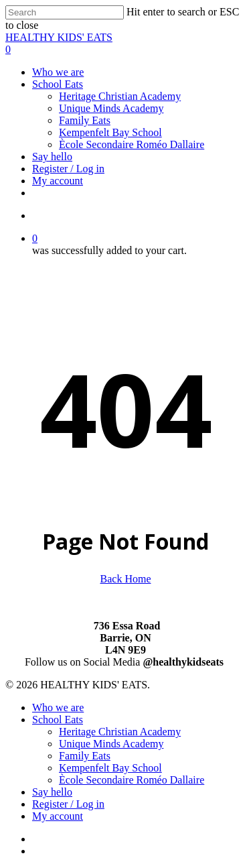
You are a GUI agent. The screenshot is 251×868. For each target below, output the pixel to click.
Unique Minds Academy (111, 744)
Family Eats (85, 756)
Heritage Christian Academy (120, 732)
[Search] (65, 12)
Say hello (52, 792)
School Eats (58, 720)
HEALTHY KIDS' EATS (59, 37)
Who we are (58, 707)
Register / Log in (68, 804)
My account (58, 816)
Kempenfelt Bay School (110, 768)
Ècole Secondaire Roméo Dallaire (132, 780)
